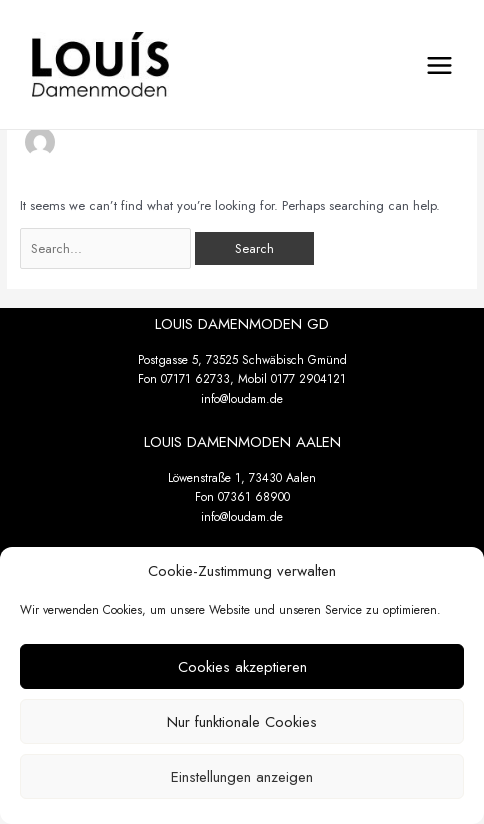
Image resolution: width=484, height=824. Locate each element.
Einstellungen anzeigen (242, 777)
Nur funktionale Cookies (242, 722)
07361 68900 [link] (254, 497)
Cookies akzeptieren (242, 667)
